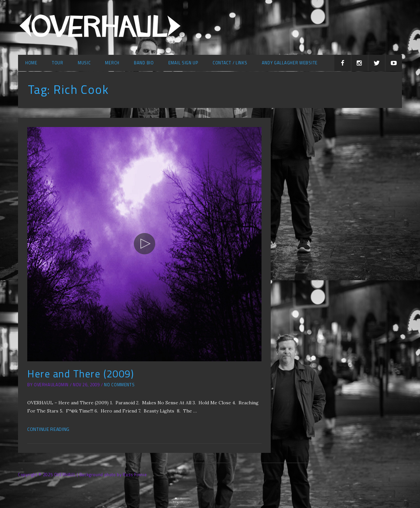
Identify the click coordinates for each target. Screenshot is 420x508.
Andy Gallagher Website (290, 63)
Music (84, 63)
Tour (58, 63)
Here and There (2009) (81, 374)
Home (31, 63)
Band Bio (144, 63)
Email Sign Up (183, 63)
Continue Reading (48, 429)
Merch (112, 63)
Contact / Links (230, 63)
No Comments (119, 385)
